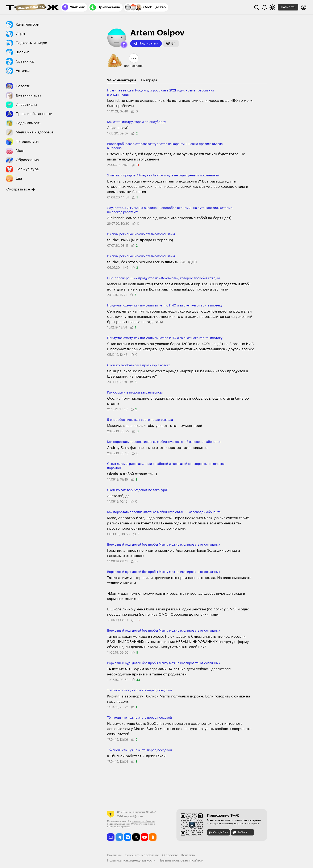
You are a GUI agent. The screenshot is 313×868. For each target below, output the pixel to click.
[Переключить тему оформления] (272, 7)
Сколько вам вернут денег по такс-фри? (138, 490)
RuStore (240, 832)
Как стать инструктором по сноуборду (137, 122)
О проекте (170, 855)
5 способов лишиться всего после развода (140, 420)
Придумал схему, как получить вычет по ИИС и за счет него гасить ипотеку (165, 306)
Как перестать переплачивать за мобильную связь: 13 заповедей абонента (164, 442)
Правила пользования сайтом (181, 861)
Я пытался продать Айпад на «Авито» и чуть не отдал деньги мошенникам (163, 175)
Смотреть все (21, 189)
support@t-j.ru (133, 816)
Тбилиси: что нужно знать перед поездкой (139, 690)
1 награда (149, 80)
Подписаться (146, 44)
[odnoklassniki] (153, 837)
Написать (288, 7)
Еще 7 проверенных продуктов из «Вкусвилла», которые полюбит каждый (163, 278)
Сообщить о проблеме (142, 855)
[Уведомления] (264, 7)
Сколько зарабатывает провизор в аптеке (139, 365)
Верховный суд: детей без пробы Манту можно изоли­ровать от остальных (164, 545)
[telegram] (119, 837)
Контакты (188, 855)
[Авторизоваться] (304, 7)
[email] (111, 837)
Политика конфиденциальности (131, 861)
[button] (124, 45)
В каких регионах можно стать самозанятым (141, 234)
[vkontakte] (128, 837)
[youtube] (144, 837)
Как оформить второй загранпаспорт (135, 393)
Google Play (218, 832)
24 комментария (122, 80)
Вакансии (114, 855)
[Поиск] (256, 7)
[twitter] (136, 837)
